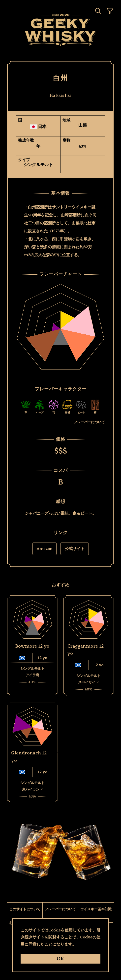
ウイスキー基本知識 (96, 909)
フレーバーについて (89, 422)
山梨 (83, 125)
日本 (42, 127)
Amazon (45, 549)
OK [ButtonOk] (60, 959)
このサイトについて (25, 909)
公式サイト (75, 549)
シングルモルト (38, 165)
